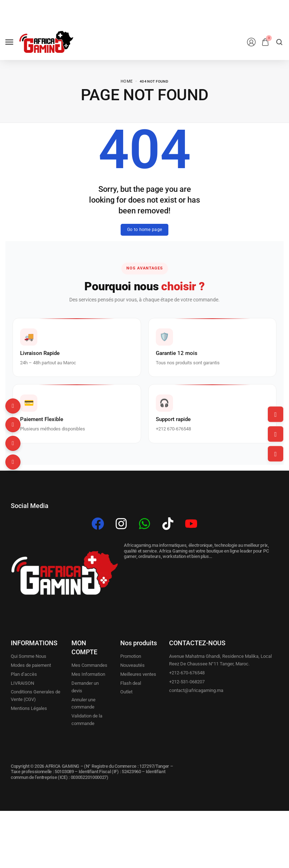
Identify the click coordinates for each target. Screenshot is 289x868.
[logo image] (46, 42)
